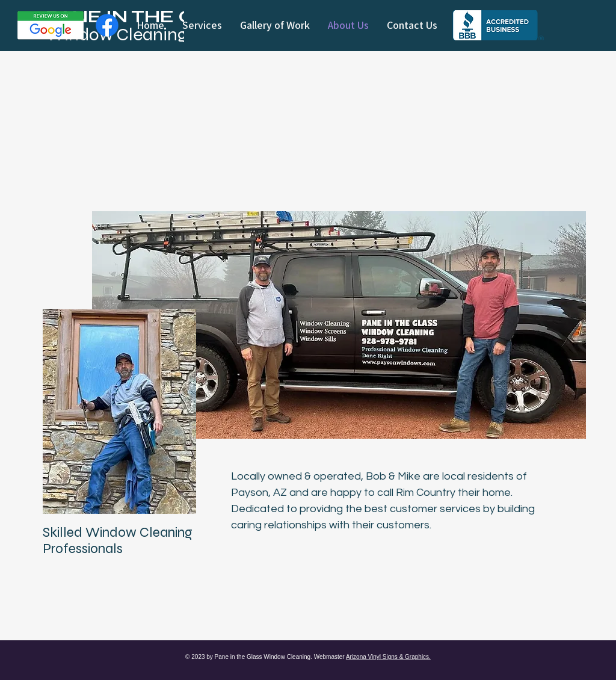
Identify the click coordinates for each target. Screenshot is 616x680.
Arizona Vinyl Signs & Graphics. (388, 657)
